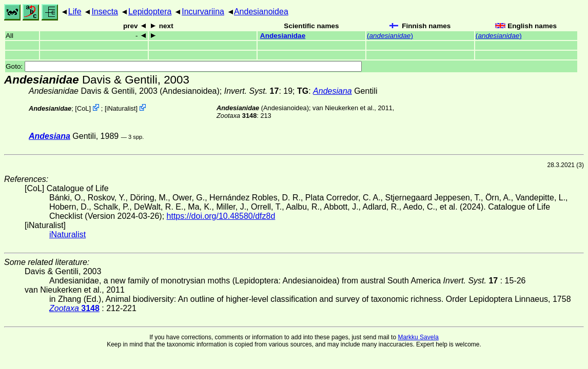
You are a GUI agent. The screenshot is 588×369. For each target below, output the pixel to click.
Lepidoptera (150, 12)
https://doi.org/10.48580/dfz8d (221, 216)
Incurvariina (203, 12)
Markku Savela (418, 337)
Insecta (105, 12)
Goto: (184, 66)
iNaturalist (121, 108)
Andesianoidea (261, 12)
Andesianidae (283, 36)
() (390, 36)
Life (75, 12)
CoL (83, 108)
